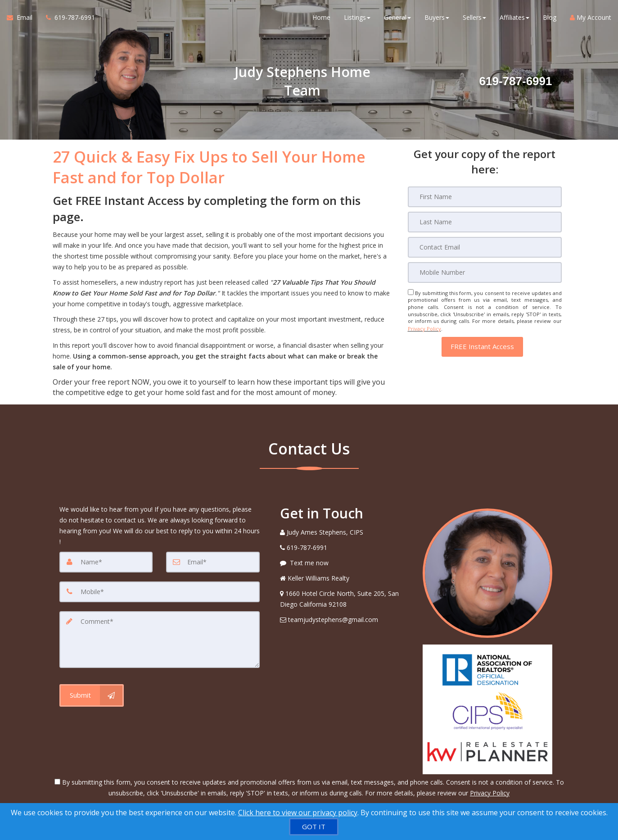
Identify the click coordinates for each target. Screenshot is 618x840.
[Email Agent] (23, 18)
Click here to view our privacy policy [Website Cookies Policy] (298, 813)
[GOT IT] (314, 827)
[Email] (485, 247)
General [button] (397, 18)
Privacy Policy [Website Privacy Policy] (424, 328)
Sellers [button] (474, 18)
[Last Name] (485, 222)
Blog (550, 18)
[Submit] (92, 695)
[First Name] (485, 197)
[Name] (106, 562)
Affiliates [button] (514, 18)
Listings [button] (357, 18)
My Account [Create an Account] (591, 18)
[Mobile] (485, 272)
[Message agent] (345, 563)
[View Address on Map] (345, 599)
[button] (482, 346)
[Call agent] (67, 18)
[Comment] (160, 640)
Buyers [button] (437, 18)
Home (321, 18)
